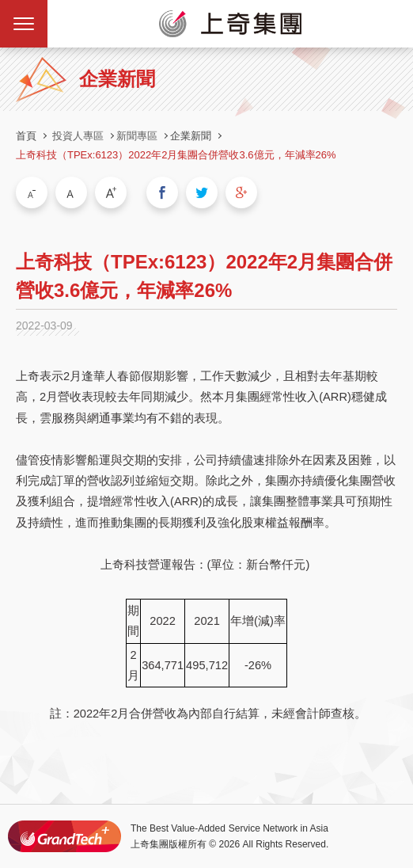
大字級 (111, 192)
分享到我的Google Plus (241, 192)
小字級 (32, 192)
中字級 (71, 192)
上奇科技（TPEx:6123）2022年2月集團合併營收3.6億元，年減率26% (176, 155)
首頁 (26, 136)
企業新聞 (191, 136)
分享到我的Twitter (202, 192)
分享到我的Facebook (162, 192)
